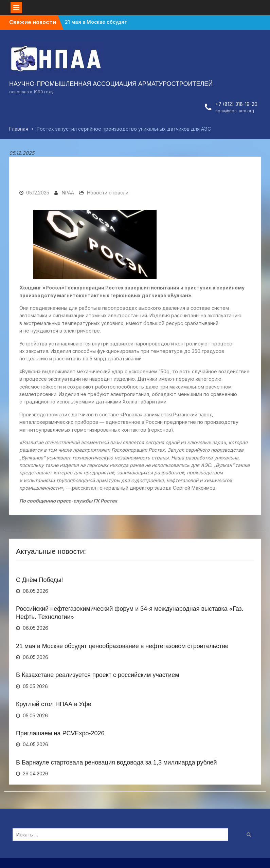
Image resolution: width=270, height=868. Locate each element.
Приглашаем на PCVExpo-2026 (60, 733)
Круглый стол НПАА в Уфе (54, 704)
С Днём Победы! (40, 580)
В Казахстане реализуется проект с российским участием (98, 675)
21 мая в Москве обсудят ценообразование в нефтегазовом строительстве (122, 646)
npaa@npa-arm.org (235, 111)
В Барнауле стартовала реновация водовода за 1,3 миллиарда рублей (116, 762)
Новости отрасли (108, 193)
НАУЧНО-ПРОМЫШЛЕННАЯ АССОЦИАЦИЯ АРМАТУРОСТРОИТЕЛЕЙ (111, 84)
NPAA (68, 193)
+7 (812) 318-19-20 (236, 104)
